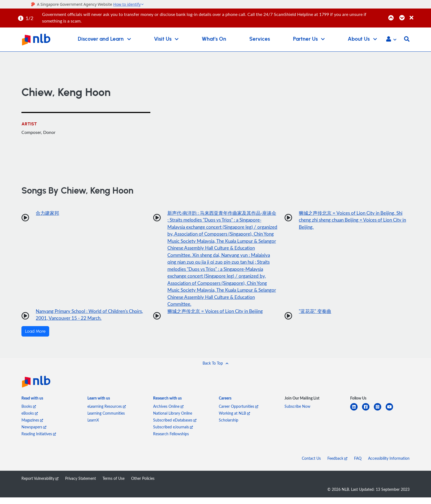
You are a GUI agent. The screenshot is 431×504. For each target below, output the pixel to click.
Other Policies (143, 485)
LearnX (93, 427)
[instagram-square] (380, 417)
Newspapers (34, 433)
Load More (35, 338)
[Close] (419, 15)
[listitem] (32, 406)
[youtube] (392, 417)
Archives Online (168, 413)
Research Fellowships (171, 440)
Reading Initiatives (39, 440)
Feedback (337, 465)
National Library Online (173, 420)
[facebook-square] (368, 417)
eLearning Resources (107, 413)
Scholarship (229, 427)
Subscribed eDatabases (175, 427)
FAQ (358, 465)
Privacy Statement (81, 485)
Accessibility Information (389, 465)
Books (29, 413)
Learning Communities (106, 420)
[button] (391, 40)
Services (260, 39)
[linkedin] (356, 417)
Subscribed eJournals (173, 433)
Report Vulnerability (40, 485)
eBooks (30, 420)
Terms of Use (114, 485)
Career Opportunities (239, 413)
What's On (214, 39)
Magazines (32, 427)
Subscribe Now (297, 413)
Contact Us (311, 465)
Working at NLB (234, 420)
